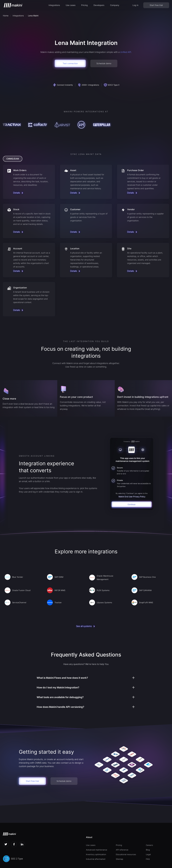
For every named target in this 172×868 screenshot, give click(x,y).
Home (6, 16)
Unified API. (126, 52)
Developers (99, 5)
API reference (122, 850)
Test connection (70, 63)
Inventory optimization (96, 854)
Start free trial (156, 5)
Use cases (71, 5)
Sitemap (120, 859)
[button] (54, 5)
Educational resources (126, 854)
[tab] (13, 159)
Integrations (54, 5)
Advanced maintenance (97, 850)
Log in (135, 5)
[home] (13, 5)
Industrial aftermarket (96, 859)
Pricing (84, 5)
